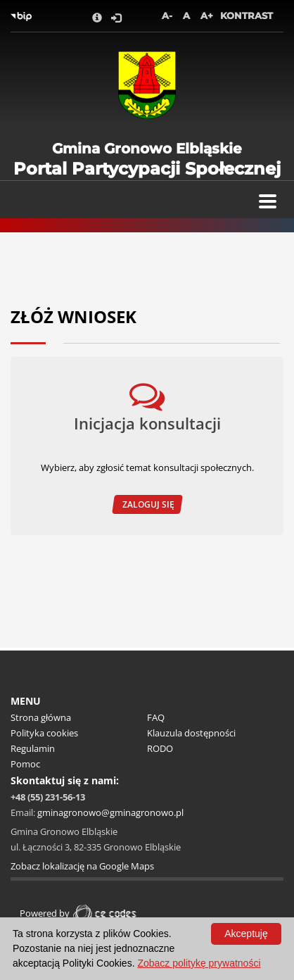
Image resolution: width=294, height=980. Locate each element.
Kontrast (247, 15)
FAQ (156, 717)
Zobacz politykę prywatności (199, 963)
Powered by (80, 913)
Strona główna (41, 717)
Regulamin (33, 748)
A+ (207, 15)
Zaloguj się (147, 504)
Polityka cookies (44, 733)
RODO (160, 748)
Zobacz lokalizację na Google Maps (82, 866)
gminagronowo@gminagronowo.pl (110, 812)
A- (167, 15)
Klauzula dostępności (191, 733)
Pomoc (25, 764)
